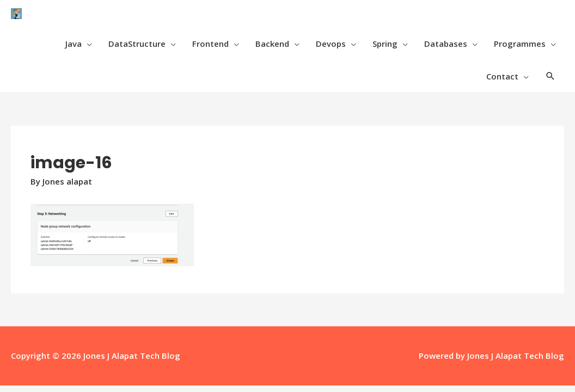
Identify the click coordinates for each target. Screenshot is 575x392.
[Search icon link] (550, 76)
